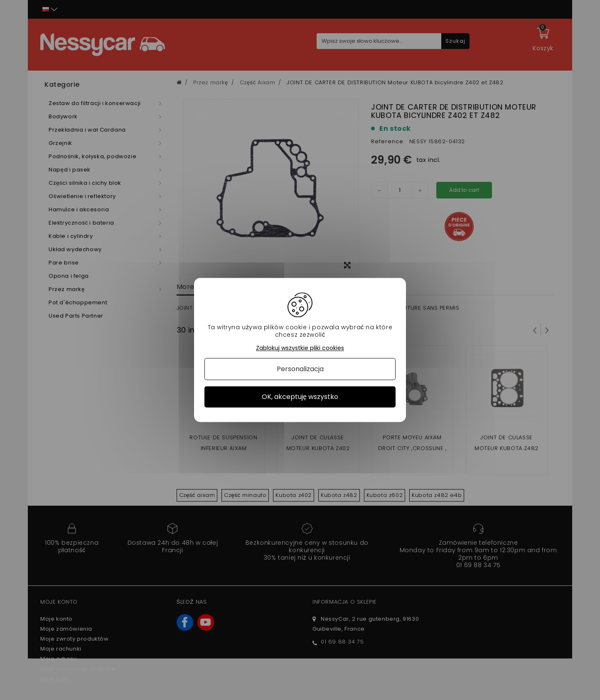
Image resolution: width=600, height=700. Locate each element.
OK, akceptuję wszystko (300, 397)
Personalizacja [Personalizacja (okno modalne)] (300, 369)
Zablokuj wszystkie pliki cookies (300, 348)
